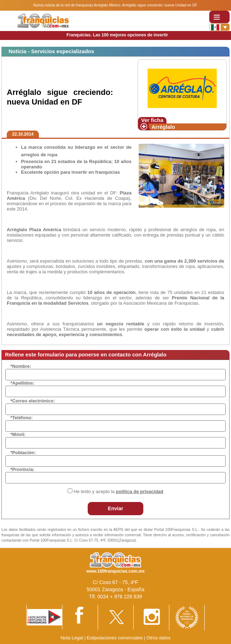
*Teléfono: (22, 418)
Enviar (116, 508)
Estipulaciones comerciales (115, 638)
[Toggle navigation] (219, 17)
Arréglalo (163, 127)
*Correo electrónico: (33, 401)
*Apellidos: (22, 383)
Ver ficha (152, 120)
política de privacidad (140, 491)
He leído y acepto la (119, 491)
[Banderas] (219, 27)
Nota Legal (72, 638)
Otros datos (158, 638)
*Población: (23, 453)
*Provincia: (22, 469)
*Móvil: (18, 434)
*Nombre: (21, 366)
